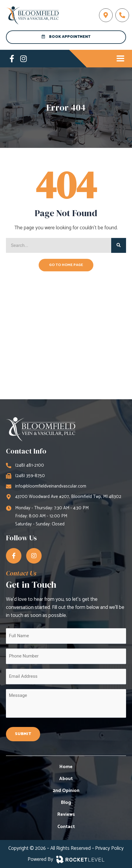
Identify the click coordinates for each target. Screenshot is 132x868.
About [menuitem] (66, 779)
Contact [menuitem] (66, 827)
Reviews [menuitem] (66, 814)
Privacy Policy (109, 848)
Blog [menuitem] (66, 803)
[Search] (119, 245)
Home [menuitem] (66, 767)
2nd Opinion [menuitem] (66, 791)
